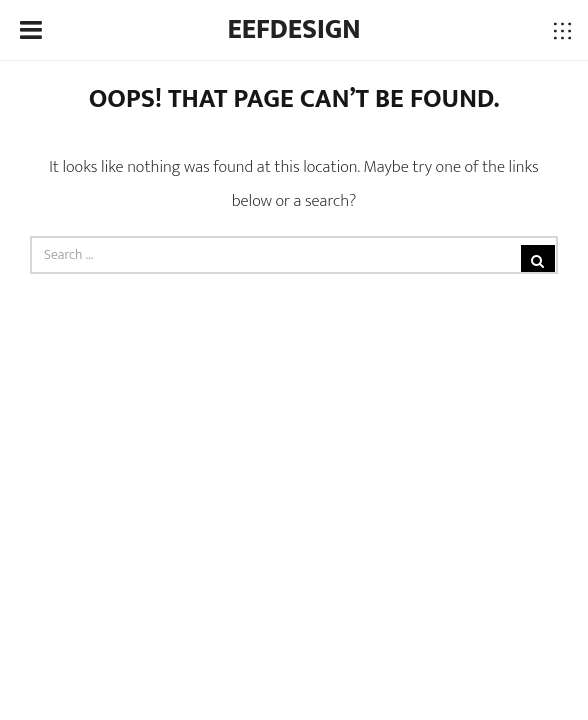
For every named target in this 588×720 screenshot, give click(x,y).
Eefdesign (293, 30)
